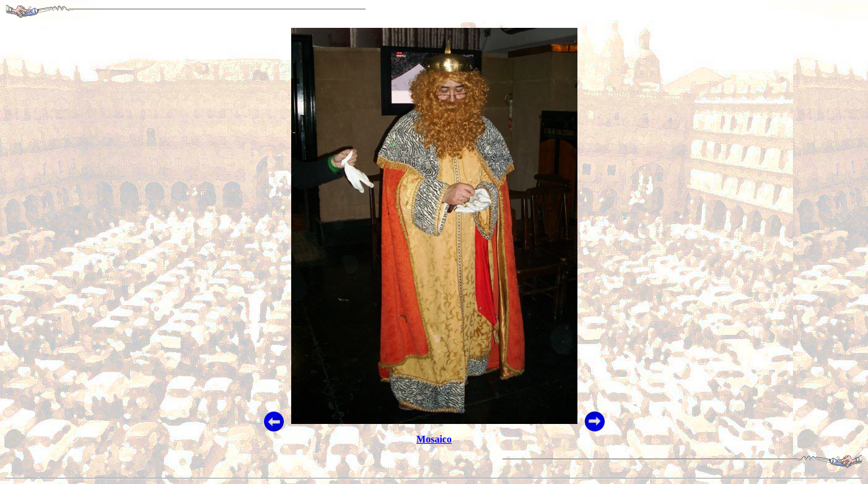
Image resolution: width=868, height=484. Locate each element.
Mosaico (434, 439)
